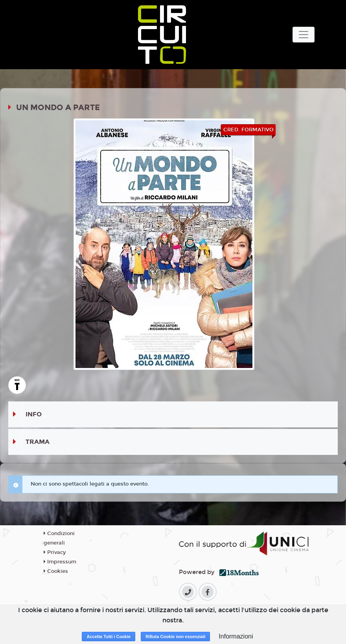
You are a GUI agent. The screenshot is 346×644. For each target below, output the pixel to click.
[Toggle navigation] (304, 35)
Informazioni (236, 636)
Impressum (60, 562)
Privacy (55, 552)
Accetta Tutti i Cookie (109, 637)
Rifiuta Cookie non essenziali (175, 637)
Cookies (56, 571)
